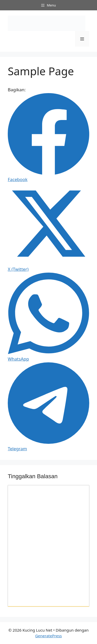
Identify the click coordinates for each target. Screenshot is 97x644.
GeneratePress (48, 636)
